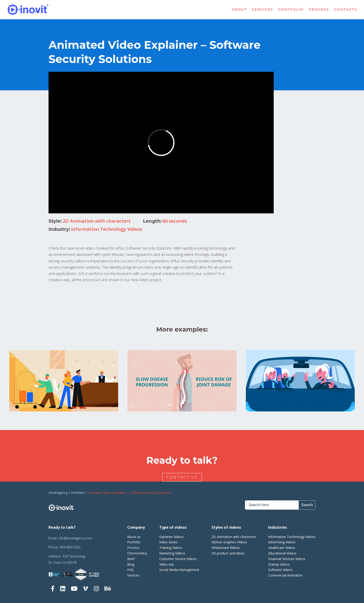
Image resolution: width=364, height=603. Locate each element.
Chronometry (137, 553)
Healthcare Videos (282, 548)
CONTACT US (183, 477)
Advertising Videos (282, 542)
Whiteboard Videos (226, 548)
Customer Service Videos (178, 559)
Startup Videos (279, 564)
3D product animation (228, 553)
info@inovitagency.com (75, 538)
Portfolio (291, 10)
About (239, 10)
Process (319, 10)
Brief (131, 559)
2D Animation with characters (97, 221)
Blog (131, 564)
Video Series (168, 542)
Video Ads (167, 564)
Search (307, 505)
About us (134, 537)
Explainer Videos (171, 537)
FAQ (130, 570)
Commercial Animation (285, 575)
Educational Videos (282, 553)
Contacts (346, 10)
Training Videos (171, 548)
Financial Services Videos (287, 559)
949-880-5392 (70, 547)
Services (262, 10)
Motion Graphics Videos (229, 542)
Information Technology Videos (107, 229)
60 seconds (175, 221)
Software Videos (280, 570)
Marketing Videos (172, 553)
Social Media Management (179, 570)
